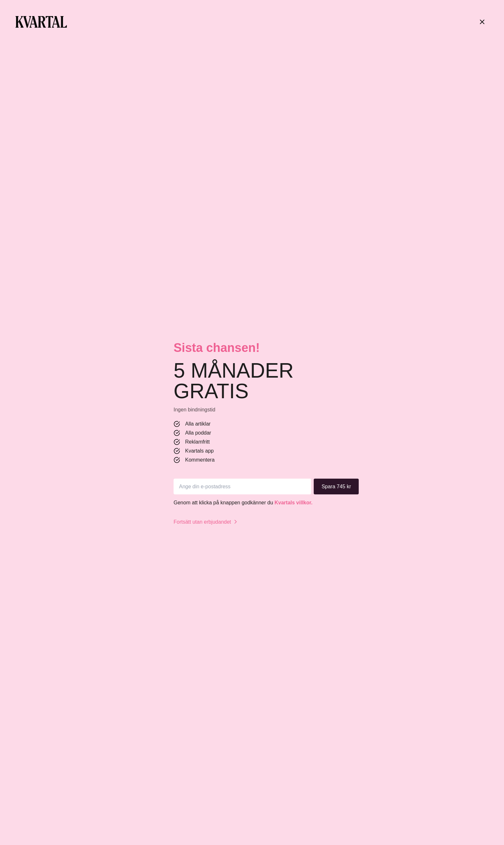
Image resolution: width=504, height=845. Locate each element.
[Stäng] (482, 22)
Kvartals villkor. (293, 503)
